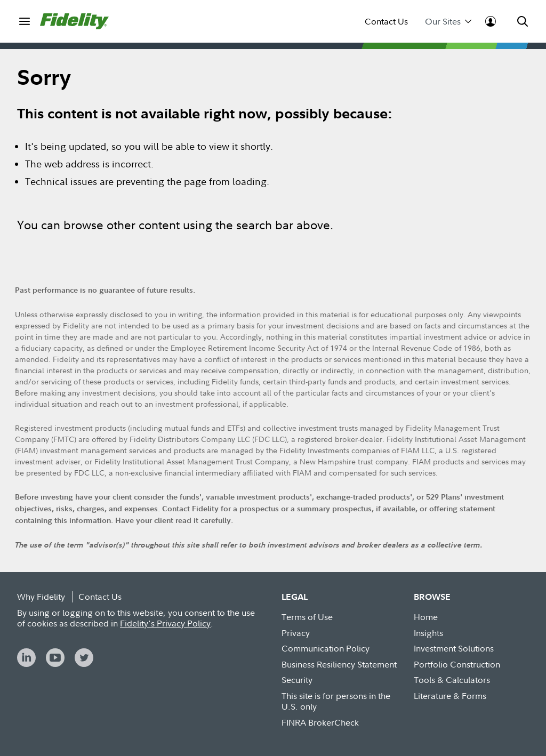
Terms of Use (307, 617)
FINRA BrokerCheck (320, 722)
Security (297, 680)
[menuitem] (24, 21)
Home (426, 617)
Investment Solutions (454, 648)
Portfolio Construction (457, 664)
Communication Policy (326, 648)
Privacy (296, 633)
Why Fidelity (41, 597)
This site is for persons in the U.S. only (336, 701)
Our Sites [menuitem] (448, 22)
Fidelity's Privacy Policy (165, 623)
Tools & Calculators (452, 680)
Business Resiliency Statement (339, 664)
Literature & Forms (450, 696)
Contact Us (386, 22)
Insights (428, 633)
